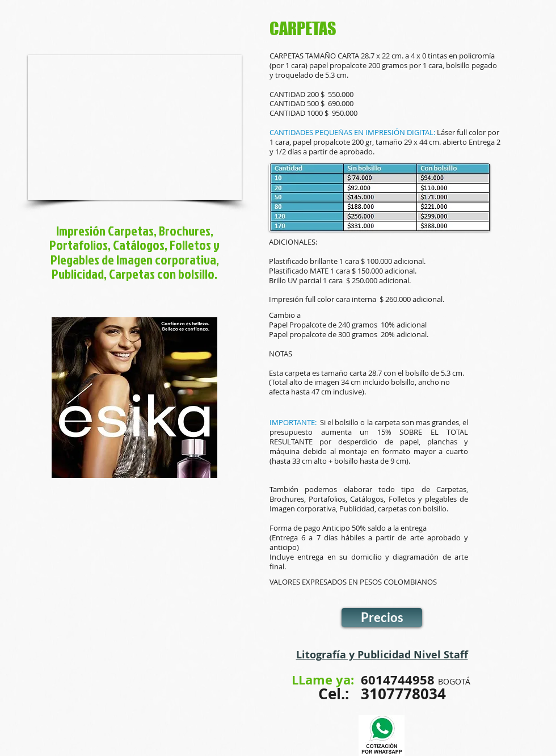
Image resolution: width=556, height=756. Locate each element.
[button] (135, 127)
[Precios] (382, 618)
